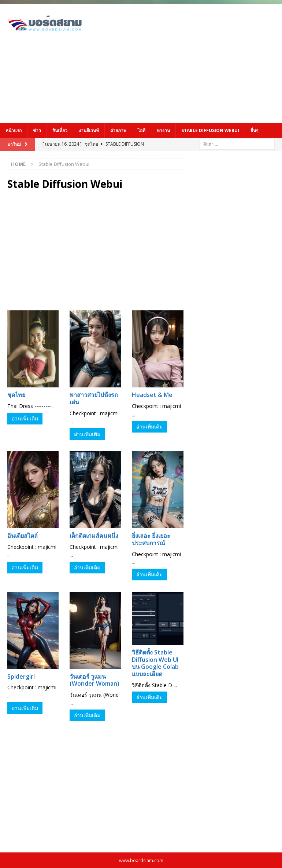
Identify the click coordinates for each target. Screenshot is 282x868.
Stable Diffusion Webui (210, 130)
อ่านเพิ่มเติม (25, 418)
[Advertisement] (193, 62)
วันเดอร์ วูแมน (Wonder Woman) (94, 680)
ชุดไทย (16, 395)
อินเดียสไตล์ (23, 536)
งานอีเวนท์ (89, 130)
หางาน (163, 130)
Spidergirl (21, 676)
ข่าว (37, 130)
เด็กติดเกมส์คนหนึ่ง (94, 536)
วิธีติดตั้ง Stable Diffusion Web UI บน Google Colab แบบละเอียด (155, 663)
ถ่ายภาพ (118, 130)
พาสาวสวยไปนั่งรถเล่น (94, 398)
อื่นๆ (254, 130)
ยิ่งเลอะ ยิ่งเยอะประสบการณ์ (151, 539)
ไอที (142, 130)
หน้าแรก (14, 130)
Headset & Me (152, 395)
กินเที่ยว (60, 130)
